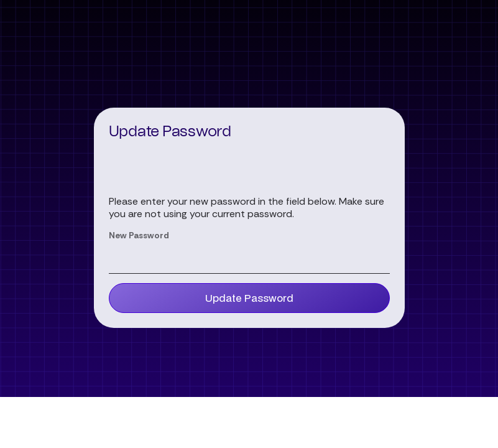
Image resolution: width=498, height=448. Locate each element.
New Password (139, 235)
